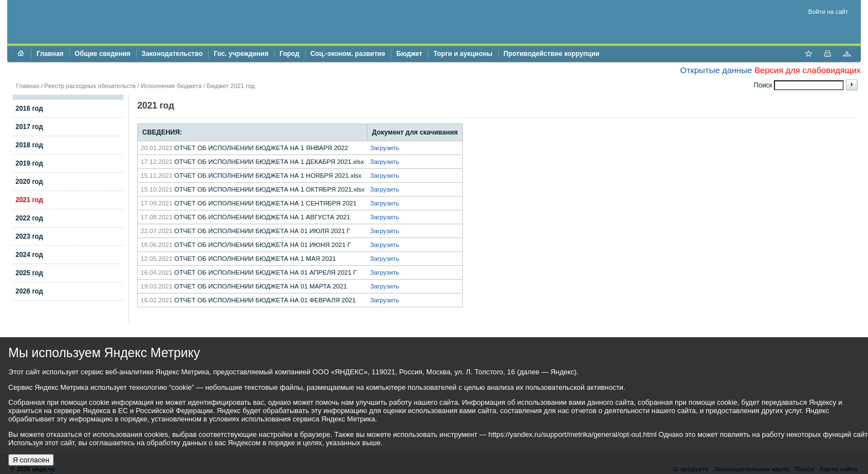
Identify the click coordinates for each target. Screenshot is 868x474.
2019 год (29, 163)
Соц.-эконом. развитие (348, 54)
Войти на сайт (828, 12)
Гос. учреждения (241, 54)
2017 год (29, 127)
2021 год (29, 200)
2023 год (29, 236)
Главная (50, 54)
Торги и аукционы (463, 54)
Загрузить (385, 148)
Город (290, 54)
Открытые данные (716, 70)
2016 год (29, 109)
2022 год (29, 218)
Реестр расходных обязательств (90, 86)
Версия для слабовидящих (808, 70)
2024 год (29, 255)
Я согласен (31, 460)
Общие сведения (103, 54)
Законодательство (172, 54)
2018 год (29, 145)
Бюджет (409, 54)
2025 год (29, 273)
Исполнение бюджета (171, 86)
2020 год (29, 182)
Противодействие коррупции (552, 54)
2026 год (29, 291)
